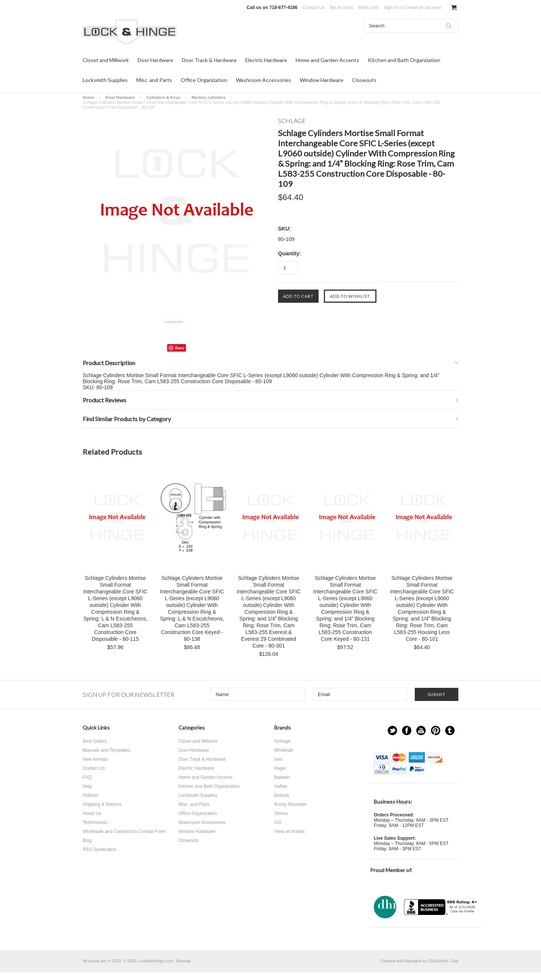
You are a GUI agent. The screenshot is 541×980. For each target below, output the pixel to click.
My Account (342, 8)
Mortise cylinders (209, 97)
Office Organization (204, 80)
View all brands (289, 831)
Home (88, 97)
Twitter (392, 730)
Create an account (422, 8)
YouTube (421, 730)
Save (180, 348)
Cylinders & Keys (163, 97)
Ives (278, 759)
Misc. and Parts (154, 80)
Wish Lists (368, 8)
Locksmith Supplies (105, 80)
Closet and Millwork (106, 60)
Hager (280, 768)
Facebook (407, 730)
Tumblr (450, 730)
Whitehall (283, 750)
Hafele (281, 786)
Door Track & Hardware (209, 60)
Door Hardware (155, 60)
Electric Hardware (266, 60)
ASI (278, 822)
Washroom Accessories (264, 80)
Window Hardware (322, 80)
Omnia (281, 813)
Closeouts (364, 80)
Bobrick (282, 795)
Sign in (391, 8)
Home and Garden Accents (327, 60)
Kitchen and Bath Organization (404, 60)
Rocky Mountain (290, 804)
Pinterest (436, 730)
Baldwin (282, 777)
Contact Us (314, 8)
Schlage (282, 741)
